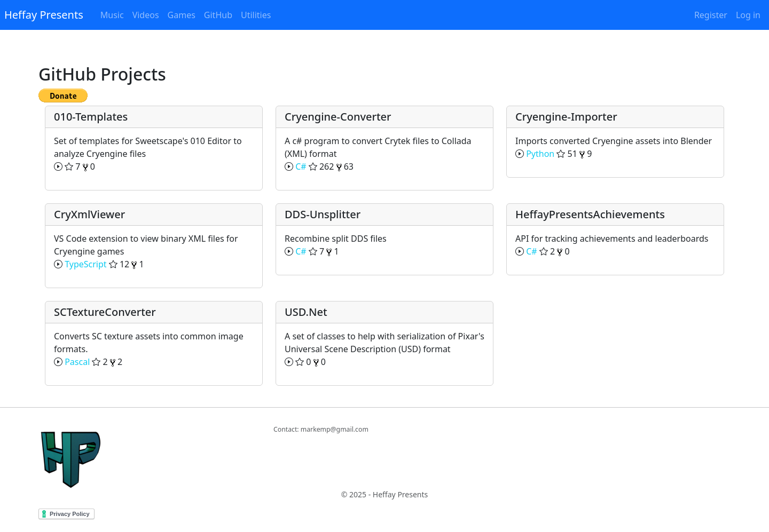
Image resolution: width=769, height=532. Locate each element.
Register (711, 15)
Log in (748, 15)
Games (182, 15)
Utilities (256, 15)
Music (112, 15)
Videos (146, 15)
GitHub (218, 15)
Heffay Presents (44, 15)
